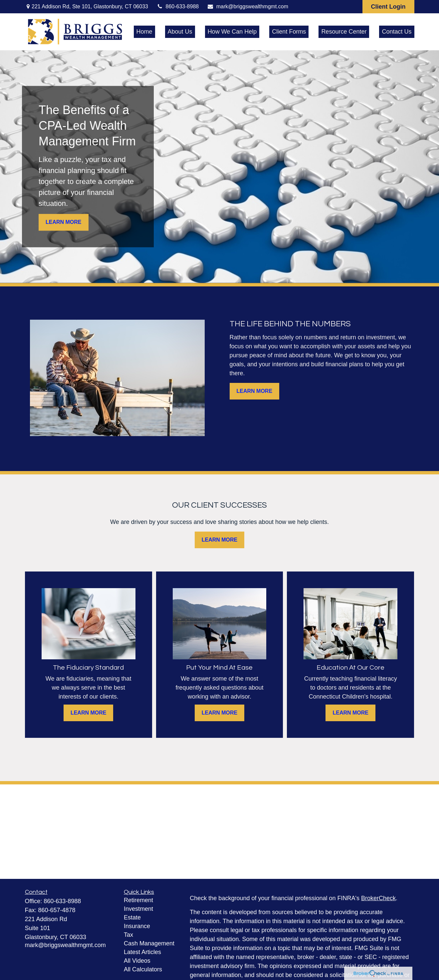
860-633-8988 (178, 6)
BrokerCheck (378, 898)
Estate (132, 917)
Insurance (137, 926)
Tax (128, 935)
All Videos (137, 961)
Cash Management (149, 943)
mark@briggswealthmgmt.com (248, 6)
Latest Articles (142, 952)
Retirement (138, 900)
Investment (138, 909)
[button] (144, 32)
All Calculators (143, 969)
